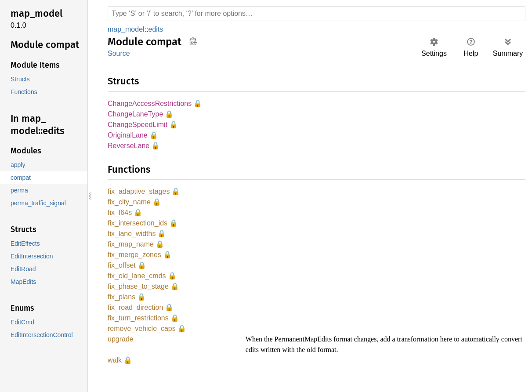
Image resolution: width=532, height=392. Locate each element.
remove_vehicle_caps (142, 337)
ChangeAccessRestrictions (149, 104)
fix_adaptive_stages (139, 194)
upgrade (121, 348)
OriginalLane (128, 137)
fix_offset (122, 271)
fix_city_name (130, 205)
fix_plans (122, 304)
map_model (127, 29)
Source (119, 53)
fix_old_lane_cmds (138, 282)
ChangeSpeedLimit (138, 126)
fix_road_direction (137, 315)
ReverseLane (128, 148)
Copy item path (193, 41)
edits (158, 29)
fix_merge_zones (134, 260)
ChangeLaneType (134, 115)
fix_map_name (131, 249)
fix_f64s (120, 216)
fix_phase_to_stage (138, 293)
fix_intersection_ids (139, 227)
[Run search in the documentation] (317, 14)
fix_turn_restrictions (140, 326)
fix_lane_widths (132, 238)
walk (115, 369)
